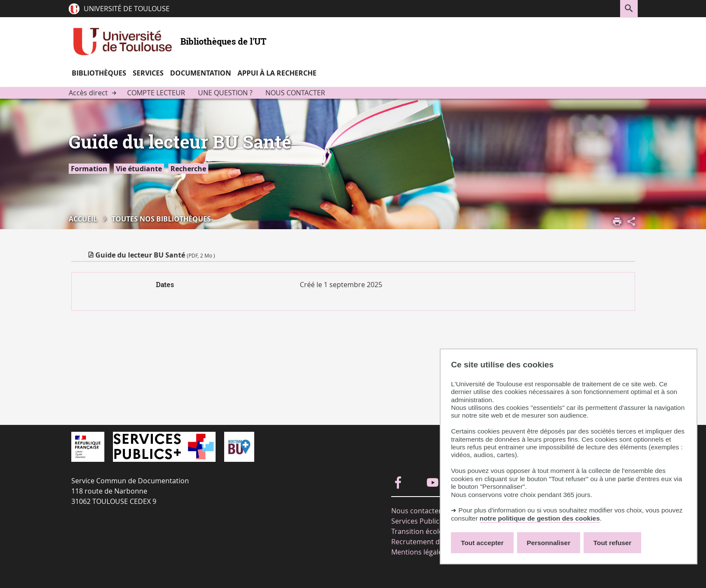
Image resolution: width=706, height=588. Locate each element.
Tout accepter (482, 543)
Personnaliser (549, 543)
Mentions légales (418, 552)
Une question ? (225, 93)
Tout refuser (612, 543)
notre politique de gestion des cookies (540, 518)
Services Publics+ (419, 521)
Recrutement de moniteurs (435, 542)
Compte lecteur (156, 93)
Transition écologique (426, 531)
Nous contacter (295, 93)
